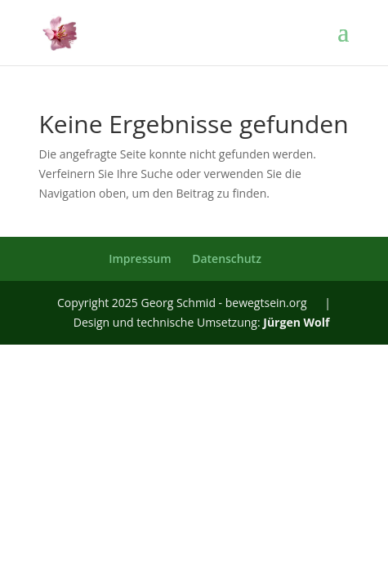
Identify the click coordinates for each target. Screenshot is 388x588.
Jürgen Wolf (296, 322)
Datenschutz (227, 258)
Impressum (140, 258)
